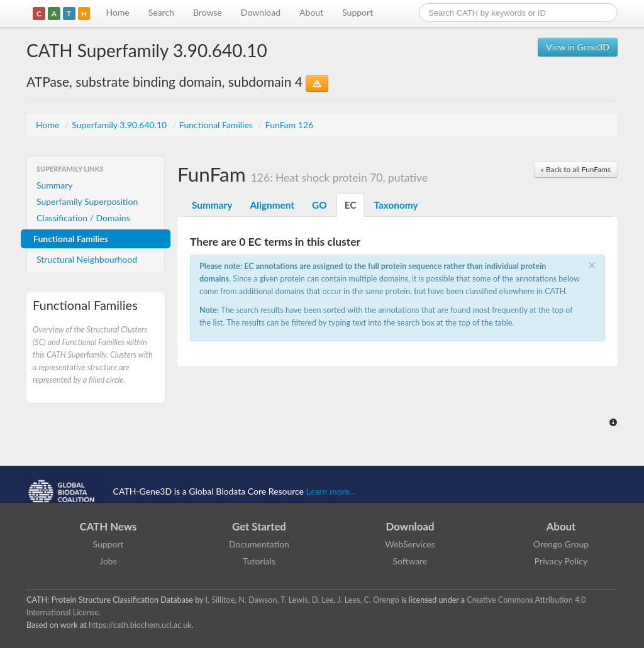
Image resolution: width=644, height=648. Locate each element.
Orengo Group (561, 544)
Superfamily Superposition (87, 201)
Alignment (272, 205)
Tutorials (259, 561)
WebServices (410, 544)
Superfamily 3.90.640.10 (120, 125)
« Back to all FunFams (576, 169)
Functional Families (217, 125)
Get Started (259, 526)
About (311, 12)
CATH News (108, 526)
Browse (208, 12)
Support (358, 12)
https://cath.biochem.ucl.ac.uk (140, 625)
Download (261, 12)
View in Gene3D (578, 47)
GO (319, 205)
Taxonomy (396, 205)
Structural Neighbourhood (87, 259)
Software (410, 561)
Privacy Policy (561, 561)
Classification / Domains (83, 218)
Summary (55, 185)
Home (117, 12)
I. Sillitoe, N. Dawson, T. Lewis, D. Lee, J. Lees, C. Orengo (303, 600)
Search (161, 12)
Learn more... (331, 491)
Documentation (259, 544)
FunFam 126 (289, 125)
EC (351, 205)
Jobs (108, 561)
